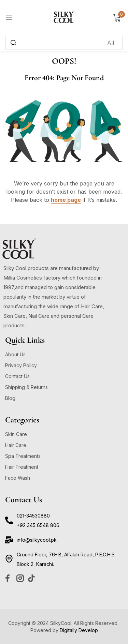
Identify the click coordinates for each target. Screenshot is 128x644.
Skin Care (16, 434)
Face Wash (18, 478)
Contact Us (17, 376)
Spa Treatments (23, 456)
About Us (15, 354)
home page (66, 200)
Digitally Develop (79, 630)
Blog (10, 398)
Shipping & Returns (26, 387)
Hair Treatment (22, 467)
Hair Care (16, 445)
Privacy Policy (21, 365)
